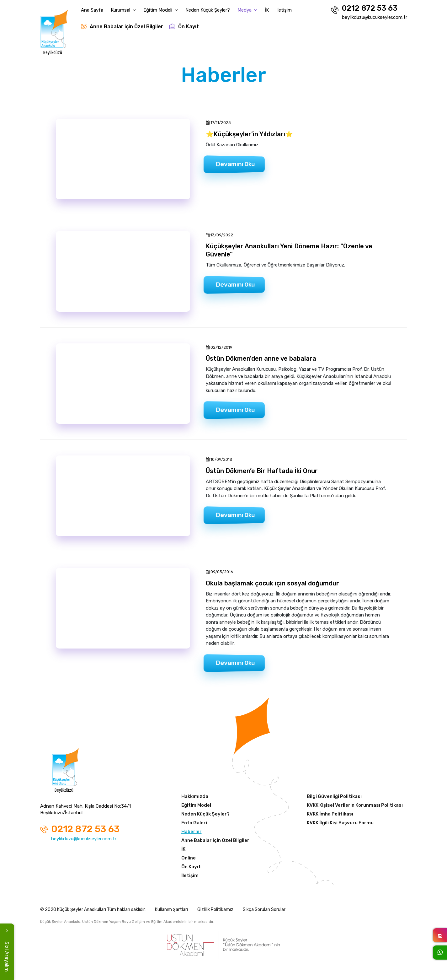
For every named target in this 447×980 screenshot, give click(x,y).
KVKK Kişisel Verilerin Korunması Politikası (355, 805)
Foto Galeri (194, 823)
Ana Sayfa (92, 10)
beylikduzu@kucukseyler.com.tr (375, 17)
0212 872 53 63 (364, 9)
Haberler (192, 832)
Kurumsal (123, 10)
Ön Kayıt (184, 27)
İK (267, 10)
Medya (247, 10)
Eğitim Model (196, 805)
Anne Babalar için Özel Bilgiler (122, 27)
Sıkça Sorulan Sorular (264, 910)
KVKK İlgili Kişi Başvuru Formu (340, 823)
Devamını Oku (235, 164)
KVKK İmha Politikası (330, 814)
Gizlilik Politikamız (215, 910)
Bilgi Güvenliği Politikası (334, 796)
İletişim (284, 10)
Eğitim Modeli (161, 10)
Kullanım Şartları (171, 910)
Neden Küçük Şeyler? (208, 10)
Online (189, 858)
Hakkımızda (195, 796)
